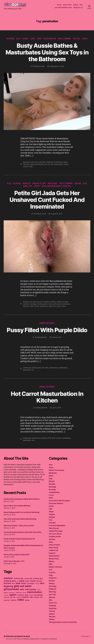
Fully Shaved (54, 528)
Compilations (54, 492)
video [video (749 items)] (21, 600)
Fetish (51, 512)
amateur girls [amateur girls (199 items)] (38, 578)
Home (59, 5)
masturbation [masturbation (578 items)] (34, 592)
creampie (65, 302)
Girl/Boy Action (39, 183)
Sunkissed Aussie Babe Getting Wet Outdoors (22, 499)
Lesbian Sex (54, 550)
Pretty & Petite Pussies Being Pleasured (19, 539)
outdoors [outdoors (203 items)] (21, 595)
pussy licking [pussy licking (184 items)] (38, 595)
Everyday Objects (56, 503)
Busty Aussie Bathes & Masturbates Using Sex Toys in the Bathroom (47, 52)
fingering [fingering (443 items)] (8, 586)
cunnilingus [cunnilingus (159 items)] (31, 583)
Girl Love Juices (55, 534)
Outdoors (53, 578)
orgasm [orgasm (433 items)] (13, 595)
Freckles (52, 523)
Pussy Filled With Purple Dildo (47, 330)
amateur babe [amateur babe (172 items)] (19, 578)
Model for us (78, 8)
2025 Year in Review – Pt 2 (14, 561)
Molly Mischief (42, 337)
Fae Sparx (43, 162)
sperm (59, 306)
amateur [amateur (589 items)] (8, 578)
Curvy (33, 38)
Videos (76, 5)
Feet (51, 509)
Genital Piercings (56, 531)
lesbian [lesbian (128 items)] (6, 592)
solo (33, 440)
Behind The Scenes (47, 323)
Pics (81, 5)
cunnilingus (33, 304)
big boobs (26, 162)
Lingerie (52, 553)
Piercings (53, 586)
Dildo (40, 38)
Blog (18, 38)
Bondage (52, 487)
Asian (51, 467)
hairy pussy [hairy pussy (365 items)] (31, 589)
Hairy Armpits (54, 545)
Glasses (52, 539)
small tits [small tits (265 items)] (25, 597)
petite (51, 306)
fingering (50, 162)
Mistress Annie (40, 66)
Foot (51, 520)
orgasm (32, 164)
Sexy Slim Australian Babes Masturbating (20, 519)
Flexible (52, 517)
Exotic (51, 506)
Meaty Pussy (54, 559)
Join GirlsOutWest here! (63, 8)
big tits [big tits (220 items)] (33, 581)
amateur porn (27, 302)
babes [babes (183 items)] (27, 581)
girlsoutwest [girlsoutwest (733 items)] (11, 589)
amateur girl (27, 368)
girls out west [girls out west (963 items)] (23, 586)
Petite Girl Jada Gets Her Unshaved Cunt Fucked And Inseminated (47, 200)
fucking (40, 304)
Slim (85, 183)
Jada (31, 306)
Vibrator (52, 617)
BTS (43, 368)
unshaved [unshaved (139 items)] (7, 600)
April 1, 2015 (57, 408)
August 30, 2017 (57, 214)
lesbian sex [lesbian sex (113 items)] (19, 593)
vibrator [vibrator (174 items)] (14, 600)
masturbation (58, 162)
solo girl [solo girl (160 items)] (37, 597)
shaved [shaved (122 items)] (18, 597)
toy (33, 370)
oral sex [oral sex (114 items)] (6, 595)
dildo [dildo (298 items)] (42, 583)
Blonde (25, 38)
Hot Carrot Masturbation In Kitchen (47, 397)
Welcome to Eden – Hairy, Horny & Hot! (19, 526)
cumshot (26, 304)
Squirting (53, 608)
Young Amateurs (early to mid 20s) (56, 186)
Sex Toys (77, 38)
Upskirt (52, 614)
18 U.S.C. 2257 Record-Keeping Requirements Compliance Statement (31, 639)
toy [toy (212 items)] (41, 597)
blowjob (46, 302)
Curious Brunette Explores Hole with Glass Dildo (23, 532)
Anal (51, 465)
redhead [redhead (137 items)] (6, 597)
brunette (53, 302)
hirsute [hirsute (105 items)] (39, 590)
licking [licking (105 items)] (24, 593)
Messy (51, 561)
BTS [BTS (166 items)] (13, 584)
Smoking (52, 606)
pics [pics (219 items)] (27, 595)
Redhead (52, 589)
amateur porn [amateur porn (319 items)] (10, 581)
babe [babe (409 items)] (22, 581)
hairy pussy (66, 304)
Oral (51, 570)
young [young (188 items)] (27, 600)
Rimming (52, 592)
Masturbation (50, 38)
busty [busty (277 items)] (24, 583)
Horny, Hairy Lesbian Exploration (16, 555)
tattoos (66, 164)
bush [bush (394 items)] (18, 583)
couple (59, 302)
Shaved (52, 597)
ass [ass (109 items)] (18, 581)
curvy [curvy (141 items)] (37, 584)
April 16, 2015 (57, 337)
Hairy (51, 542)
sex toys (47, 164)
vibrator (26, 166)
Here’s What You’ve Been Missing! (17, 506)
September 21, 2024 (57, 66)
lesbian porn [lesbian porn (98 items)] (12, 593)
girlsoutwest (57, 304)
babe (35, 302)
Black (51, 476)
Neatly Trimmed (64, 38)
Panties (52, 581)
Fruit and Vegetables (57, 525)
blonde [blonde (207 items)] (39, 581)
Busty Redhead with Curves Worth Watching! (22, 512)
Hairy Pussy (53, 183)
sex (55, 306)
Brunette (27, 183)
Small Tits (28, 186)
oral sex (37, 306)
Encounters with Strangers (59, 501)
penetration (40, 164)
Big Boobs (10, 38)
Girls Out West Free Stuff (20, 636)
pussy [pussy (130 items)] (31, 595)
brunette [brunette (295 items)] (7, 583)
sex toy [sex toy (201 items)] (13, 597)
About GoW (67, 5)
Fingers (52, 514)
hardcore (26, 306)
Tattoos (52, 611)
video (31, 166)
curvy (37, 162)
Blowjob (17, 183)
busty (32, 162)
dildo (47, 368)
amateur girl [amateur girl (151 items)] (28, 578)
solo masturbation (57, 164)
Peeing (52, 583)
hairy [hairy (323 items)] (22, 589)
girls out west (48, 304)
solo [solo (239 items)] (31, 597)
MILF (51, 564)
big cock (40, 302)
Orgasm (78, 183)
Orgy (51, 575)
